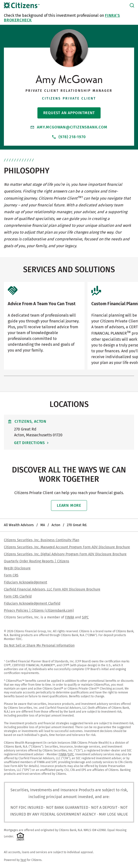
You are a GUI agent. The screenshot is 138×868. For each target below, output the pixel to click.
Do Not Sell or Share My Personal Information (39, 645)
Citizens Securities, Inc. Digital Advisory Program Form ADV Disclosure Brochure (65, 554)
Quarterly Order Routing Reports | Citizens (37, 561)
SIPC (85, 617)
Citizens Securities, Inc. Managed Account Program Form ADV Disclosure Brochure (67, 547)
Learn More (69, 505)
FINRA (70, 617)
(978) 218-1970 (69, 137)
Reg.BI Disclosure (17, 568)
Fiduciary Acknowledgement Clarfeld (32, 603)
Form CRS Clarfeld (18, 596)
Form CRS (11, 575)
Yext (23, 860)
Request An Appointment (69, 113)
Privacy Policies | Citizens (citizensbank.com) (39, 611)
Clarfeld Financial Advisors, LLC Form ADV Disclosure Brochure (52, 589)
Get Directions (30, 443)
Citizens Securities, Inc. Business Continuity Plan (42, 540)
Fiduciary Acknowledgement (26, 582)
